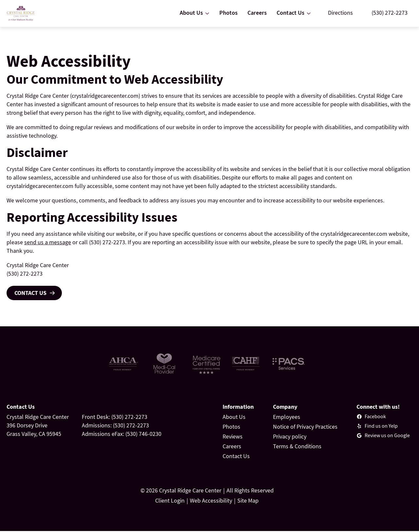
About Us (234, 418)
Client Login (170, 501)
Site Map (248, 501)
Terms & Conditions (297, 447)
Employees (287, 418)
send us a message (48, 243)
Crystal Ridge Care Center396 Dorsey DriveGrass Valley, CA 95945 (38, 426)
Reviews (233, 437)
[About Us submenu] (207, 14)
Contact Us (30, 294)
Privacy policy (290, 437)
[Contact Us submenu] (309, 14)
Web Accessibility (211, 501)
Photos (231, 428)
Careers (232, 447)
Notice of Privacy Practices (305, 428)
